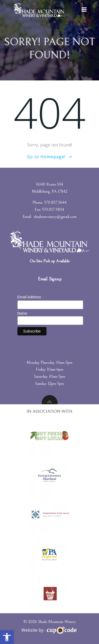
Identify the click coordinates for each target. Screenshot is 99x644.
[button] (7, 637)
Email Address (31, 297)
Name (22, 313)
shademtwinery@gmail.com (55, 217)
